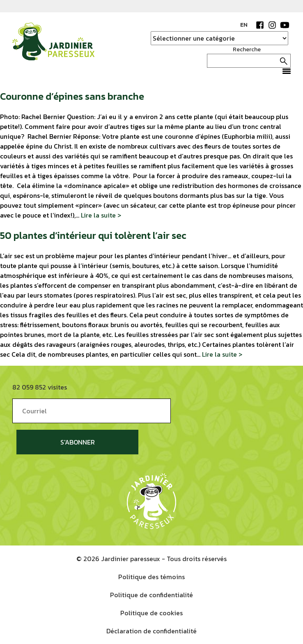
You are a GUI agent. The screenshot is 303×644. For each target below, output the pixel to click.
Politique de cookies (151, 613)
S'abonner (78, 442)
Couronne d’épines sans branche (72, 96)
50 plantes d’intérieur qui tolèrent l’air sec (93, 235)
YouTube (285, 25)
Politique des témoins (151, 577)
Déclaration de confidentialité (151, 631)
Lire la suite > (101, 215)
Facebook (260, 25)
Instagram (272, 25)
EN (244, 25)
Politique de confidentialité (151, 595)
